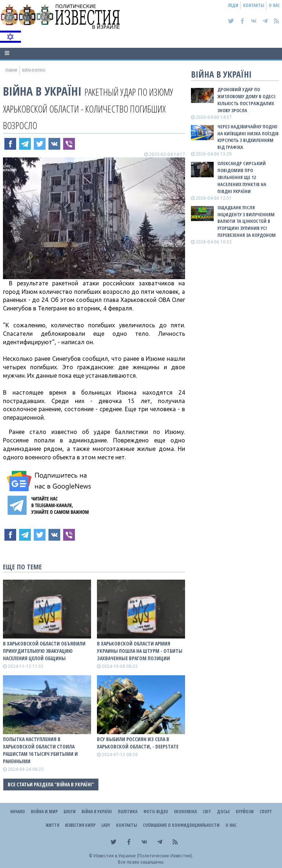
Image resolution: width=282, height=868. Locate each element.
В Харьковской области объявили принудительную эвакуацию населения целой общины (44, 651)
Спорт (266, 812)
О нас (274, 5)
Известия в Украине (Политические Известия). (143, 856)
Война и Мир (44, 812)
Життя (52, 825)
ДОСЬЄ (223, 812)
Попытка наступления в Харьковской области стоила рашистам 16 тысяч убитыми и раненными (40, 750)
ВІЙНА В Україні (42, 91)
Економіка (185, 812)
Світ (207, 812)
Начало (18, 812)
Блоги (70, 812)
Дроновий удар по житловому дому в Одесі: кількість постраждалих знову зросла (247, 100)
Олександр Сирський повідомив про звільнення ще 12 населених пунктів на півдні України (242, 177)
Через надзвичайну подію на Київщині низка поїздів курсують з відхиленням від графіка (248, 137)
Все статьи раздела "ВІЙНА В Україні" (51, 784)
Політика (128, 812)
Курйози (245, 812)
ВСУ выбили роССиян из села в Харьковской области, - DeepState (138, 743)
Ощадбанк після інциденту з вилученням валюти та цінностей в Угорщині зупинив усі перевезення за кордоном (247, 221)
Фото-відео (156, 812)
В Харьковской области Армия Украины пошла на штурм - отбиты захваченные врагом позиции (140, 651)
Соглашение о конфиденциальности (181, 825)
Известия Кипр (80, 825)
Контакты (254, 5)
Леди (233, 5)
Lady (106, 825)
